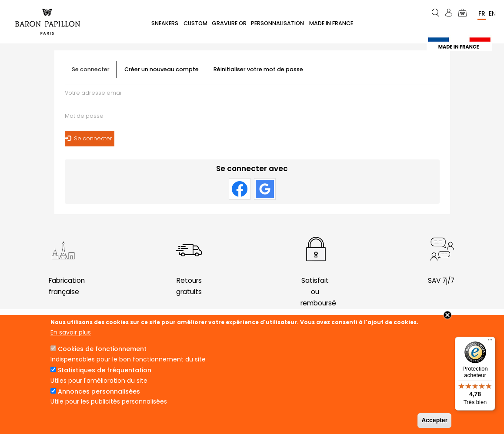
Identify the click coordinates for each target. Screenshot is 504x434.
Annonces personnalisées (99, 391)
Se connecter (94, 72)
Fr (482, 13)
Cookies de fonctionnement (102, 349)
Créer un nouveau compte (162, 70)
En (492, 13)
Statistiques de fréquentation (105, 370)
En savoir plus (71, 332)
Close (447, 315)
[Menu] (490, 342)
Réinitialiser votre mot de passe (258, 70)
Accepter (434, 420)
